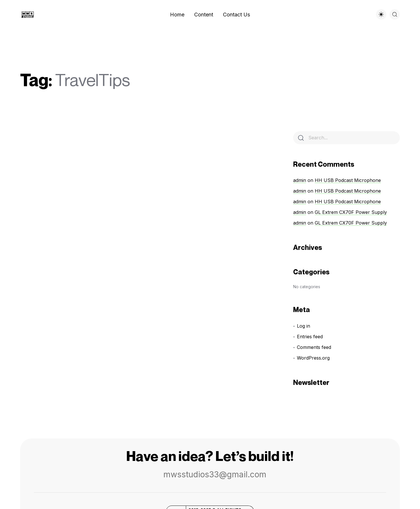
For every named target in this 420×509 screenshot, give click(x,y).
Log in (303, 326)
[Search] (301, 138)
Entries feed (310, 337)
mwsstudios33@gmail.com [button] (210, 474)
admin (300, 180)
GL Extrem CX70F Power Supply (351, 212)
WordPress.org (313, 358)
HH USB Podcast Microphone (348, 180)
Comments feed (314, 347)
